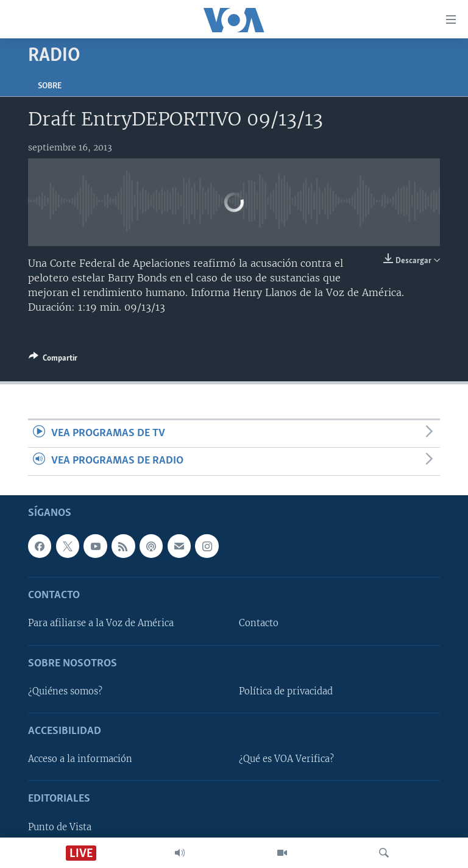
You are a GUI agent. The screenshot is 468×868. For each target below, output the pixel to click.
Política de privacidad (286, 691)
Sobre (50, 86)
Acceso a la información (80, 759)
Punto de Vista (60, 827)
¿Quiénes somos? (65, 691)
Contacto (259, 623)
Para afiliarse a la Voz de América (101, 623)
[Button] (53, 360)
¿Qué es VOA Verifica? (286, 759)
